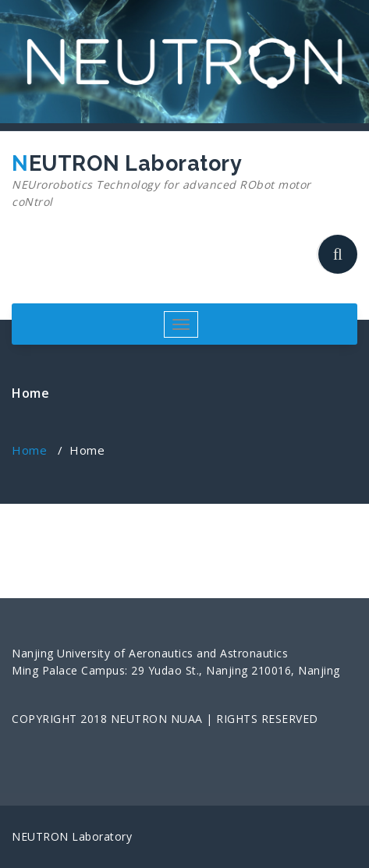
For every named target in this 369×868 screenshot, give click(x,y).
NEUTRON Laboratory (179, 181)
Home (29, 450)
